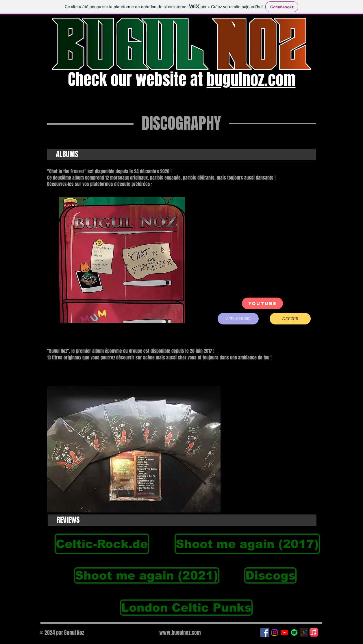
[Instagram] (275, 632)
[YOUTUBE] (262, 303)
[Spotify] (294, 632)
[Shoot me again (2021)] (147, 575)
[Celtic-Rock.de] (102, 544)
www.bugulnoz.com (180, 633)
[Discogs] (270, 575)
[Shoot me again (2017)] (247, 544)
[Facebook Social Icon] (265, 632)
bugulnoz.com (251, 79)
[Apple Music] (314, 632)
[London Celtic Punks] (186, 608)
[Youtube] (284, 632)
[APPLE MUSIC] (238, 319)
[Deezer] (304, 632)
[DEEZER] (290, 319)
